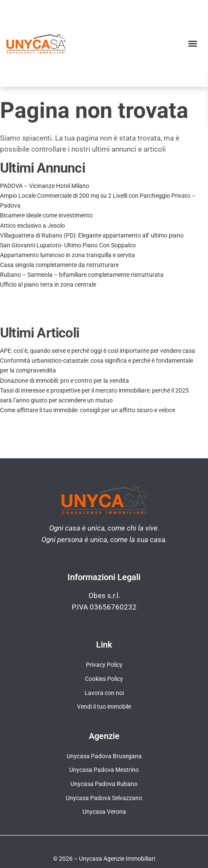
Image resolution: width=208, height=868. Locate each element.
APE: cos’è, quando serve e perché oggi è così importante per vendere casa (98, 351)
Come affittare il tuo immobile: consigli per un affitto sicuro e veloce (88, 410)
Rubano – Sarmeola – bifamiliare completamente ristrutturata (82, 275)
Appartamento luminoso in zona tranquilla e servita (67, 255)
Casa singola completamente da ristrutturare (59, 265)
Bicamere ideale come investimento (46, 215)
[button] (192, 43)
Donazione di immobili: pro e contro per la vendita (64, 381)
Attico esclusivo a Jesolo (32, 226)
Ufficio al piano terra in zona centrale (48, 284)
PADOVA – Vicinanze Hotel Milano (45, 186)
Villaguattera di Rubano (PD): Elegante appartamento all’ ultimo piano (92, 235)
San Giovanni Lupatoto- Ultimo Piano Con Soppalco (68, 245)
